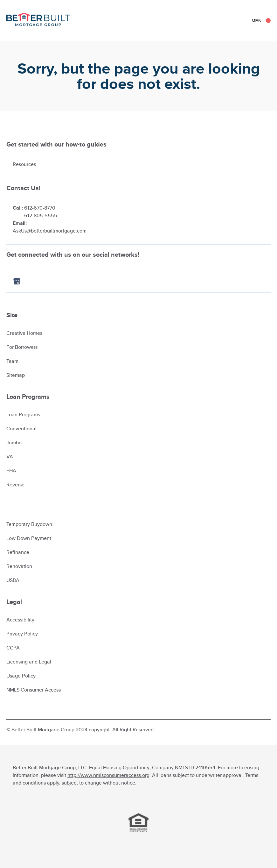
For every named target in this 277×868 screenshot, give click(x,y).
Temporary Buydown (29, 524)
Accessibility (20, 620)
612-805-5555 (41, 215)
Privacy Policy (22, 634)
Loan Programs (23, 415)
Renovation (19, 566)
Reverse (15, 485)
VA (10, 457)
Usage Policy (21, 676)
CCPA (13, 648)
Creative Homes (24, 333)
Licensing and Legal (29, 662)
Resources (24, 164)
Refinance (18, 552)
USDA (13, 580)
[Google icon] (23, 282)
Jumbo (14, 443)
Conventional (21, 429)
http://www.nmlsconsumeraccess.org (108, 775)
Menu (261, 21)
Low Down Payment (29, 538)
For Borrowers (22, 347)
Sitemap (16, 375)
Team (12, 361)
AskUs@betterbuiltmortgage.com (50, 231)
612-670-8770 (40, 208)
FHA (11, 471)
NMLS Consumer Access (34, 690)
